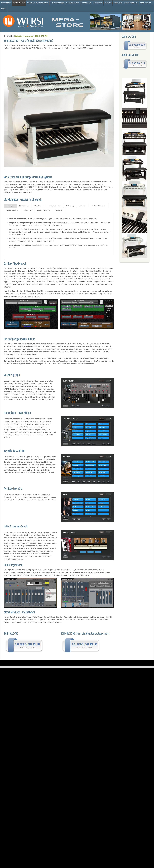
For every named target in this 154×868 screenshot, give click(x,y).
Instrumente (19, 3)
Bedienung (70, 206)
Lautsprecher (57, 3)
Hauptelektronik (12, 211)
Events (108, 3)
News (4, 9)
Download (86, 3)
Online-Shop (145, 3)
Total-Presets (38, 206)
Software (98, 3)
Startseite (6, 3)
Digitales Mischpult (98, 206)
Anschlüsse (28, 211)
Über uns (118, 3)
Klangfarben (24, 206)
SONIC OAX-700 (41, 36)
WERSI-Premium (131, 3)
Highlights (10, 206)
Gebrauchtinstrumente (38, 3)
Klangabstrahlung (44, 211)
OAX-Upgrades (73, 3)
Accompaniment (54, 206)
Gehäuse (59, 211)
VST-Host (83, 206)
